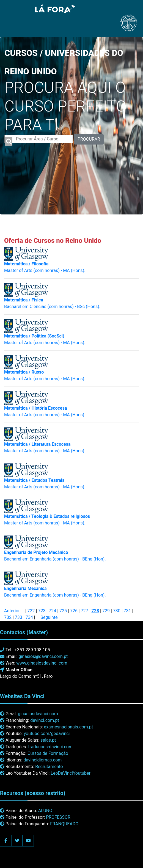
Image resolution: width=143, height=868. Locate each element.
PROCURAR (89, 139)
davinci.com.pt (45, 720)
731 (127, 611)
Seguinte (49, 617)
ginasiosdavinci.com (38, 714)
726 (74, 611)
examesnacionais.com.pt (68, 727)
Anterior (12, 611)
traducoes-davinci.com (50, 747)
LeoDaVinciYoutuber (71, 773)
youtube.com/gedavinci (47, 734)
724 (52, 611)
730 (117, 611)
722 (31, 611)
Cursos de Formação (48, 753)
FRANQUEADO (64, 824)
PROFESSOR (58, 817)
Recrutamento (49, 767)
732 (8, 617)
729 (106, 611)
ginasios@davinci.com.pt (43, 656)
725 (63, 611)
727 (85, 611)
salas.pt (48, 740)
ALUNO (45, 811)
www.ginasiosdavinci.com (42, 663)
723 (42, 611)
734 (29, 617)
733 (19, 617)
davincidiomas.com (42, 760)
